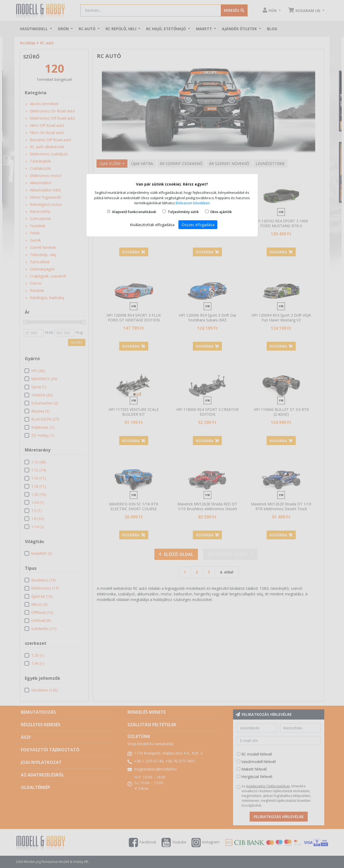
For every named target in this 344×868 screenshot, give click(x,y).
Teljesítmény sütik (183, 212)
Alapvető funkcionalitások (134, 212)
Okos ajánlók (221, 212)
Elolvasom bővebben (193, 203)
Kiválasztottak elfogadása (152, 225)
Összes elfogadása (198, 225)
